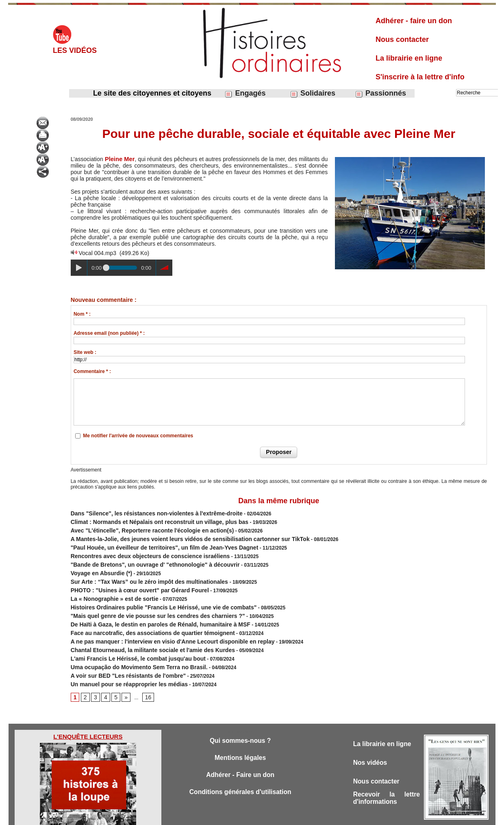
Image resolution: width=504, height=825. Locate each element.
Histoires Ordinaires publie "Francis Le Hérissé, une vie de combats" (151, 593)
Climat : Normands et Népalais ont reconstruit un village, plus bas (147, 520)
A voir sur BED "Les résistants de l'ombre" (120, 652)
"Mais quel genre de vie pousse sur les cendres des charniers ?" (146, 600)
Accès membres (210, 816)
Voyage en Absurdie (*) (97, 564)
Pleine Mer (119, 159)
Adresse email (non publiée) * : (109, 333)
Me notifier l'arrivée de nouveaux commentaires (138, 436)
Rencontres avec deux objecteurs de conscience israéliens (139, 549)
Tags (266, 816)
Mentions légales (240, 733)
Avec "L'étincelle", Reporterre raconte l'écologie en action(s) (141, 527)
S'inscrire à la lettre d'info (420, 77)
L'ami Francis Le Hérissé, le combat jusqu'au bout (129, 637)
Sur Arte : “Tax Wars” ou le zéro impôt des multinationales (139, 571)
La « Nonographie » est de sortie (108, 586)
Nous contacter (402, 39)
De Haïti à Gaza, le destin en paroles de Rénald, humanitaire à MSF (148, 608)
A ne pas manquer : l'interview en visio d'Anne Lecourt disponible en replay (158, 622)
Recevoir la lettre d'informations (387, 776)
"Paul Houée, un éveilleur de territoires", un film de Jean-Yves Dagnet (151, 542)
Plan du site (244, 816)
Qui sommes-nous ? (240, 715)
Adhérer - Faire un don (240, 751)
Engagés (245, 93)
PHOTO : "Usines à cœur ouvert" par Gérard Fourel (130, 578)
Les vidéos (75, 50)
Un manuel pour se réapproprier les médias (121, 659)
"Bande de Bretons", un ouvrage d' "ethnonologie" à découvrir (143, 557)
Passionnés (380, 93)
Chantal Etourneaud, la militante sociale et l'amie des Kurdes (141, 630)
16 (145, 672)
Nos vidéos (372, 738)
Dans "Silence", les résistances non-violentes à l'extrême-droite (144, 513)
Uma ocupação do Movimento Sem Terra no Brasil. (129, 644)
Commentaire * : (92, 371)
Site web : (85, 352)
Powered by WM (293, 816)
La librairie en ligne (409, 58)
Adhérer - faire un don (414, 21)
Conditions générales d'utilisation (240, 769)
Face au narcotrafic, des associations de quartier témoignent (141, 615)
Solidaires (313, 93)
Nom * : (82, 314)
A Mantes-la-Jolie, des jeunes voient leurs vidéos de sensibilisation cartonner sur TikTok (173, 535)
